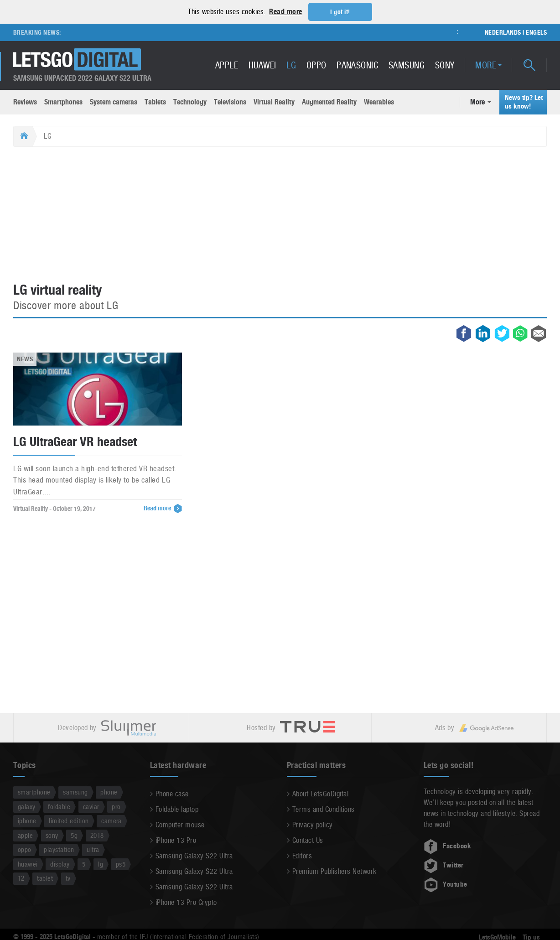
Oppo (316, 65)
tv (68, 878)
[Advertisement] (280, 215)
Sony (445, 65)
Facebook (447, 846)
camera (111, 820)
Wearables (379, 101)
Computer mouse (180, 824)
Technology (190, 101)
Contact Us (308, 840)
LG (291, 65)
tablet (45, 878)
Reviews (25, 101)
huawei (28, 864)
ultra (93, 849)
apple (25, 835)
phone (109, 792)
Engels (536, 32)
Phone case (172, 793)
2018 (97, 835)
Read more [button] (285, 12)
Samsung (407, 65)
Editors (302, 855)
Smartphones (63, 101)
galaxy (27, 806)
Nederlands (503, 32)
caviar (91, 806)
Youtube (446, 884)
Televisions (230, 101)
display (60, 864)
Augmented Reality (329, 101)
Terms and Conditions (324, 809)
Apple (227, 65)
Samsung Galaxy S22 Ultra (194, 855)
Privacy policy (313, 824)
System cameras (114, 101)
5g (74, 835)
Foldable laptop (177, 809)
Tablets (155, 101)
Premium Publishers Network (334, 871)
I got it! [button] (340, 12)
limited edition (69, 820)
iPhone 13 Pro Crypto (186, 902)
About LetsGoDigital (320, 793)
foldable (59, 806)
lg (101, 864)
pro (116, 806)
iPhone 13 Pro (176, 840)
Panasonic (357, 65)
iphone (27, 820)
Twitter (444, 865)
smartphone (34, 792)
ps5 (121, 864)
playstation (59, 849)
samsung (75, 792)
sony (52, 835)
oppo (25, 849)
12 (21, 878)
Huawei (262, 65)
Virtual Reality (274, 101)
